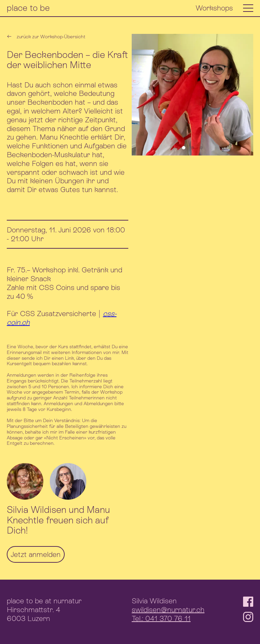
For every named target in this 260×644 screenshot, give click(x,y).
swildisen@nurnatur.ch (168, 610)
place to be (28, 8)
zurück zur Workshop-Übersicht (46, 37)
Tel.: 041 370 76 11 (161, 618)
